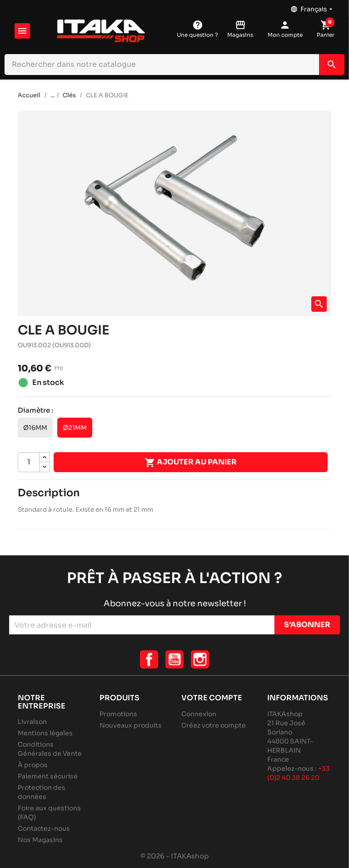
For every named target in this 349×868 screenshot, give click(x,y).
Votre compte (212, 698)
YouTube (174, 659)
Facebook (149, 659)
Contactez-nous (44, 828)
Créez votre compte (214, 725)
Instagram (200, 659)
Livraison (32, 722)
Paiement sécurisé (48, 776)
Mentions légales (45, 733)
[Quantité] (29, 462)
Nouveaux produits (131, 725)
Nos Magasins (40, 840)
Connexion (199, 714)
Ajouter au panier (191, 463)
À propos (33, 765)
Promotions (118, 714)
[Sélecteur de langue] (312, 7)
